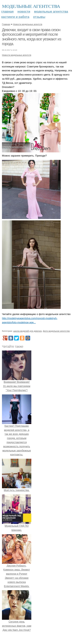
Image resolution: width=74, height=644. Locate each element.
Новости (24, 12)
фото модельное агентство (56, 331)
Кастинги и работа (15, 17)
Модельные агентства (31, 6)
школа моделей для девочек (28, 331)
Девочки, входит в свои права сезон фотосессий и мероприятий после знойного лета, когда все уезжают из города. (32, 37)
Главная (8, 12)
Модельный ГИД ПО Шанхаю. (17, 526)
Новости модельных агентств (28, 24)
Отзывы (39, 17)
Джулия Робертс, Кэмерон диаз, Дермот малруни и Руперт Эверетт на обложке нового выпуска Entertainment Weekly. (17, 574)
